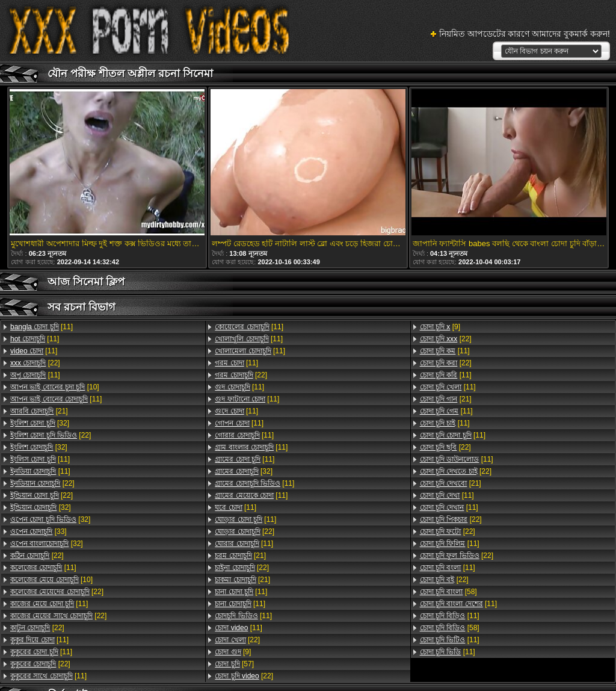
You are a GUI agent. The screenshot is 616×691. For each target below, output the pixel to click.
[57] (234, 664)
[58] (448, 592)
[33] (38, 531)
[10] (55, 387)
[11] (42, 327)
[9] (233, 652)
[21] (39, 411)
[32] (40, 423)
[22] (35, 363)
